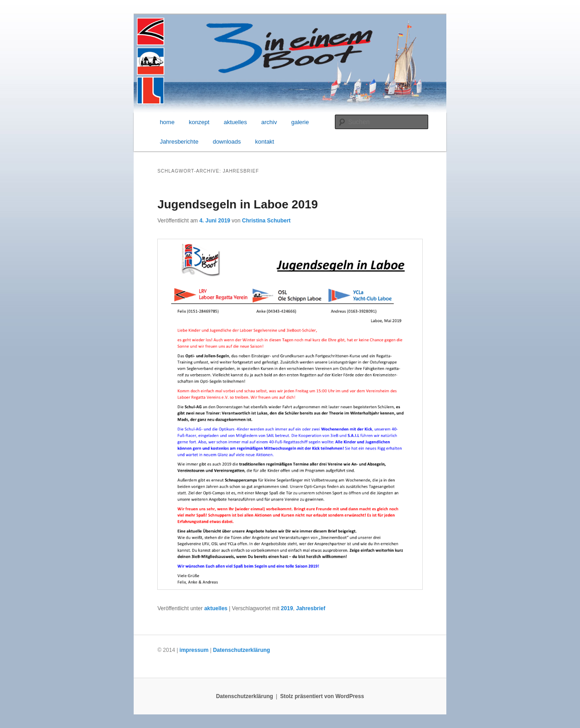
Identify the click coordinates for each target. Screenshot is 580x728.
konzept (199, 122)
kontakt (265, 142)
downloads (227, 142)
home (167, 122)
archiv (269, 122)
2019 (287, 608)
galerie (300, 122)
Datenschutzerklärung (242, 650)
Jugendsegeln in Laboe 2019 (237, 204)
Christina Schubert (266, 221)
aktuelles (235, 122)
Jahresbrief (311, 608)
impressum (194, 650)
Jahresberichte (179, 142)
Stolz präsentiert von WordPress (322, 696)
